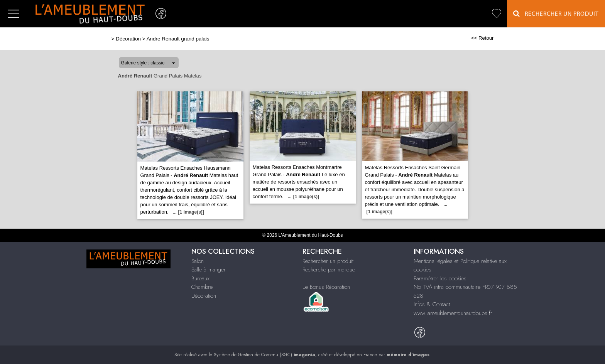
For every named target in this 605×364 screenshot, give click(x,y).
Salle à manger (209, 270)
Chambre (202, 287)
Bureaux (200, 278)
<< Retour (482, 38)
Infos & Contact (432, 304)
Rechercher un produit (328, 261)
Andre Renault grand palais (178, 39)
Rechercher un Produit (556, 14)
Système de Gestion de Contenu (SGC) (264, 355)
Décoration (128, 39)
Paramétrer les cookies (440, 278)
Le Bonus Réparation (326, 287)
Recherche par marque (329, 270)
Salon (198, 261)
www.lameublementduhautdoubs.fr (453, 313)
